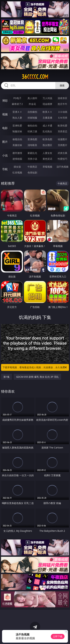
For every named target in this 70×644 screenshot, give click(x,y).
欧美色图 (47, 139)
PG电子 (17, 98)
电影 (5, 128)
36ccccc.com (35, 77)
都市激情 (17, 153)
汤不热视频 (62, 167)
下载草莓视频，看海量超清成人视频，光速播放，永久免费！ (35, 367)
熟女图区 (47, 145)
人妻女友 (47, 153)
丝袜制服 (32, 118)
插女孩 (17, 167)
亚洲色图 (32, 139)
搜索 (62, 85)
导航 (5, 169)
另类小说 (32, 159)
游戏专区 (62, 98)
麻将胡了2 (17, 104)
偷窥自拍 (17, 139)
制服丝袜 (17, 131)
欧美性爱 (62, 126)
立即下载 (58, 636)
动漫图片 (62, 139)
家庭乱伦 (32, 153)
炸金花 (32, 104)
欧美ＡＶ (47, 112)
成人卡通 (47, 126)
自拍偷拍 (32, 112)
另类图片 (62, 145)
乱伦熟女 (47, 131)
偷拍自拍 (32, 126)
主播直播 (47, 118)
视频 (5, 114)
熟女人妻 (17, 118)
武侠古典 (62, 153)
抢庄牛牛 (62, 104)
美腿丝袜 (17, 145)
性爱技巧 (62, 159)
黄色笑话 (47, 159)
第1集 (7, 377)
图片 (5, 142)
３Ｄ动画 (62, 112)
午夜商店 (32, 167)
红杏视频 (17, 172)
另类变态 (62, 131)
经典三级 (32, 131)
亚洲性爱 (17, 126)
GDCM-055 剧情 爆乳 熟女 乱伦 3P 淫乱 (37, 377)
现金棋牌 (47, 104)
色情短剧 (32, 172)
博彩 (5, 101)
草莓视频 (47, 167)
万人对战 (47, 98)
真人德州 (32, 98)
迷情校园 (17, 159)
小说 (5, 155)
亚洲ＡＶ (17, 112)
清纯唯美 (32, 145)
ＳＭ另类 (62, 118)
